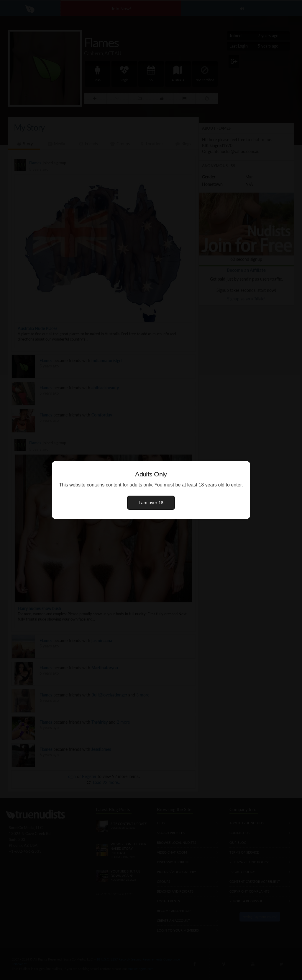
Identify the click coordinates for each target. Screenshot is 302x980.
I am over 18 (151, 503)
